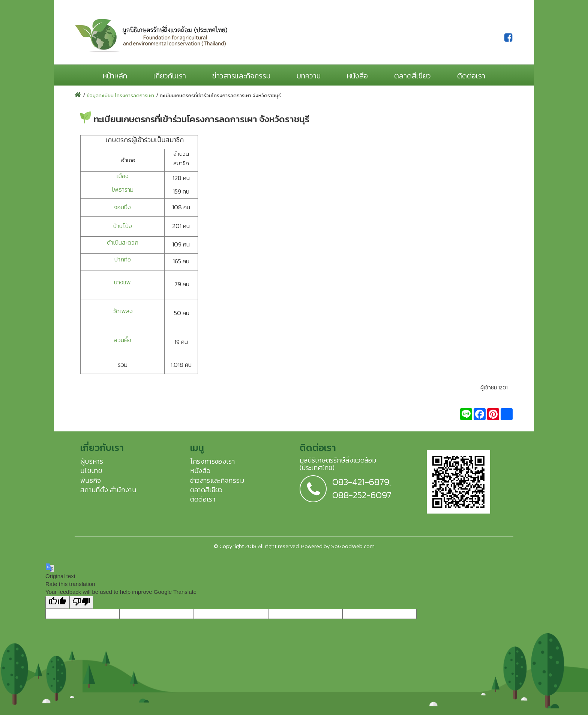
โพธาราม (122, 190)
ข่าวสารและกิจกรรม (241, 76)
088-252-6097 (362, 495)
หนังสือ (357, 76)
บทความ (309, 76)
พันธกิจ (91, 480)
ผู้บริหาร (92, 461)
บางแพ (122, 282)
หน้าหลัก (115, 76)
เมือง (123, 176)
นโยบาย (91, 471)
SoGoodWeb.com (353, 546)
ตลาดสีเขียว (412, 76)
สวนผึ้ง (122, 340)
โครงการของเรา (213, 461)
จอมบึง (122, 207)
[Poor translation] (81, 602)
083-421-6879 (361, 482)
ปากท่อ (123, 259)
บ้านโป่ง (123, 226)
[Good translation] (57, 602)
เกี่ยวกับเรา (170, 76)
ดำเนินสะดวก (123, 243)
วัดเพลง (123, 311)
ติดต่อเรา (471, 76)
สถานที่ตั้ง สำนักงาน (108, 490)
